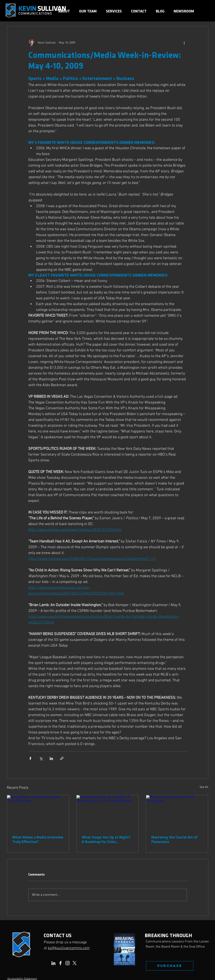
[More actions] (184, 43)
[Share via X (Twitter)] (41, 758)
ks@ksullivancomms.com (69, 948)
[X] (75, 963)
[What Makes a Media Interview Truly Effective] (38, 813)
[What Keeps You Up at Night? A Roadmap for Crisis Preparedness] (107, 813)
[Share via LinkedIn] (51, 758)
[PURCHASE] (170, 966)
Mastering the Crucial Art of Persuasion (174, 840)
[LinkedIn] (53, 963)
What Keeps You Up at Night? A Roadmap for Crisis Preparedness (106, 840)
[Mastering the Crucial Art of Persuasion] (177, 813)
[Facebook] (60, 963)
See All (204, 787)
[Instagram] (68, 963)
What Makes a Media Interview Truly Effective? (38, 840)
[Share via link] (62, 758)
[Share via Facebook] (30, 758)
